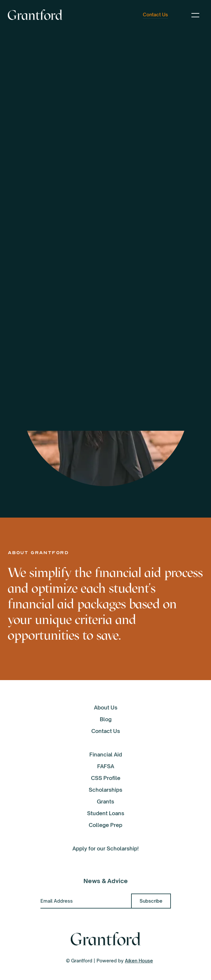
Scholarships (106, 790)
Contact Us (106, 731)
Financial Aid (106, 754)
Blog (106, 719)
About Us (106, 708)
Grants (106, 801)
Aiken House (139, 961)
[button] (195, 15)
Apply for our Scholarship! (106, 848)
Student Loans (106, 813)
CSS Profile (106, 778)
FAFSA (106, 766)
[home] (35, 15)
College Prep (106, 825)
